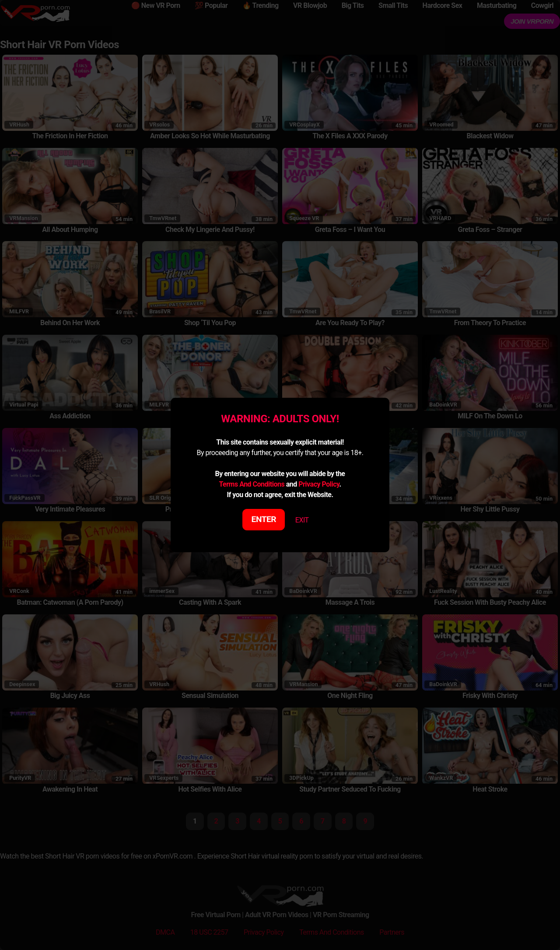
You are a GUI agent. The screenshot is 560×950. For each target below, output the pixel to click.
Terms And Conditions (252, 484)
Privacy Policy (319, 484)
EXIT (302, 520)
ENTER (264, 519)
